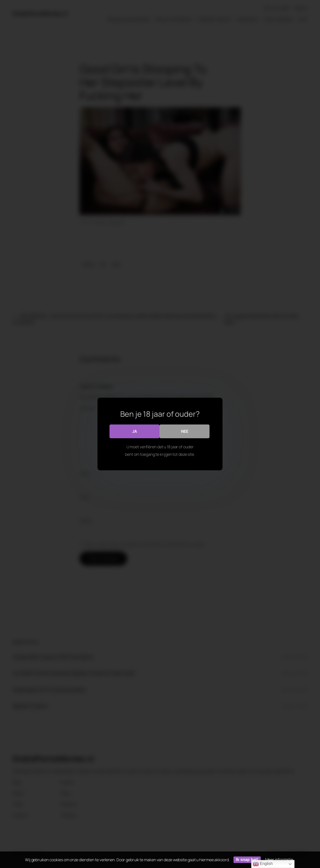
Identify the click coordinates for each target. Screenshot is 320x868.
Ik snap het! (247, 860)
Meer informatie (279, 859)
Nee (185, 431)
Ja (135, 431)
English (263, 864)
